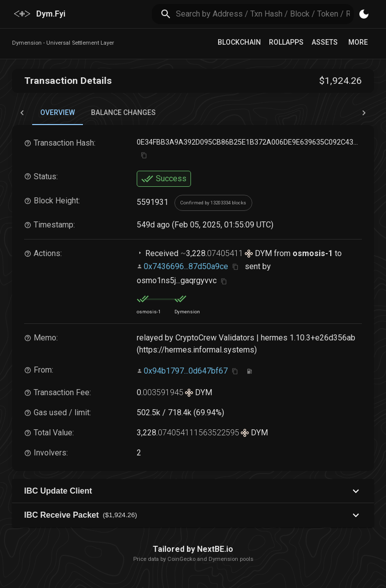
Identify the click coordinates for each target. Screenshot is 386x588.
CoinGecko (181, 559)
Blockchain (239, 42)
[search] (265, 14)
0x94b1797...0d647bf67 (186, 371)
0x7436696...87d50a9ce (186, 266)
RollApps (286, 42)
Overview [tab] (58, 117)
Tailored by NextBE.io (193, 549)
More (358, 42)
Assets (325, 42)
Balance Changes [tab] (123, 112)
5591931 (153, 202)
